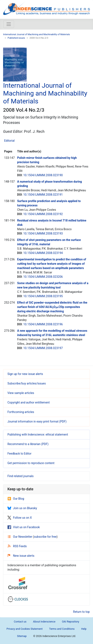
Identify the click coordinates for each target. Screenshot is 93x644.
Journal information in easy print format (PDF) (37, 421)
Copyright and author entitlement (29, 402)
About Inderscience (44, 622)
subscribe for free (45, 537)
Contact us (20, 622)
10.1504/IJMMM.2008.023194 (43, 253)
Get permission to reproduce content (31, 463)
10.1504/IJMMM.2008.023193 (43, 233)
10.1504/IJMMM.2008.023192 (43, 214)
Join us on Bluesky (22, 508)
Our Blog (16, 499)
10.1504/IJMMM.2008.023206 (43, 277)
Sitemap (22, 636)
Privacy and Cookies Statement (25, 629)
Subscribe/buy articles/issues (27, 383)
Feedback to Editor (19, 454)
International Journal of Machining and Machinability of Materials (36, 34)
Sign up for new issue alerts (25, 374)
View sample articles (21, 393)
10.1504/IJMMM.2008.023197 (43, 348)
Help (84, 629)
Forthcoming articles (21, 412)
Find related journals (20, 476)
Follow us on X (20, 518)
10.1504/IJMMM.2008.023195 (43, 296)
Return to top (82, 612)
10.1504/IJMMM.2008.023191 (43, 195)
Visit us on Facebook (24, 527)
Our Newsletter (20, 537)
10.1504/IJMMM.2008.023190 (43, 175)
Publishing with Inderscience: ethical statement (38, 435)
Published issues (16, 38)
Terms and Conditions (62, 629)
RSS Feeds (17, 546)
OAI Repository (71, 622)
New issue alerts (21, 556)
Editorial (9, 141)
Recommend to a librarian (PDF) (28, 444)
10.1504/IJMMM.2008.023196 (43, 324)
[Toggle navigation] (9, 24)
